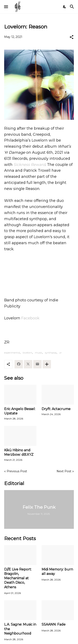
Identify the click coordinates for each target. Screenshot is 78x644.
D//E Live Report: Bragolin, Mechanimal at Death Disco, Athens (18, 578)
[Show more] (47, 364)
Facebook (30, 318)
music (39, 353)
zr (61, 353)
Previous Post (17, 471)
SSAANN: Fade (54, 624)
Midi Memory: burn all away (57, 572)
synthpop (51, 353)
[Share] (72, 37)
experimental (12, 353)
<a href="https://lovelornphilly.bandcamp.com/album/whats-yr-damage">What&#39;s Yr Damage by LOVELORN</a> (39, 271)
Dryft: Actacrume (56, 409)
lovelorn (27, 353)
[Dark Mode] (65, 7)
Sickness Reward (29, 165)
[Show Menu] (6, 7)
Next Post (64, 471)
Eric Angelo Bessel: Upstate (20, 411)
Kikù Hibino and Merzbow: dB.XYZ (19, 452)
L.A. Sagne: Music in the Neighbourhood (20, 629)
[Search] (72, 7)
